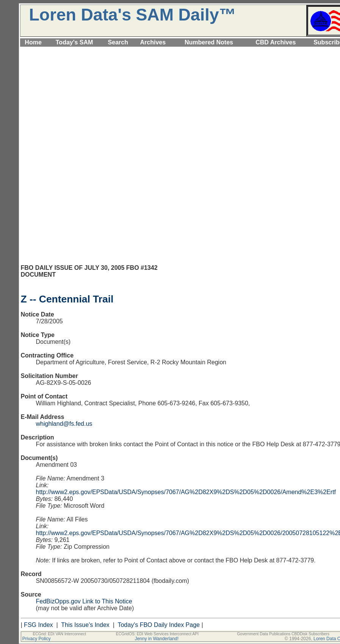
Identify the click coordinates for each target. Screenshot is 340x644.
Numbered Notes (209, 42)
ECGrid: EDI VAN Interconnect (59, 634)
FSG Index (38, 625)
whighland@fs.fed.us (64, 424)
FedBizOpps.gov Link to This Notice (84, 601)
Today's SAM (74, 42)
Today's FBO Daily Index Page (159, 625)
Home (33, 42)
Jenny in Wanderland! (157, 639)
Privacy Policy (37, 639)
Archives (153, 42)
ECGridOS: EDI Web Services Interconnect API (157, 634)
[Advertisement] (185, 101)
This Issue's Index (85, 625)
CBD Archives (276, 42)
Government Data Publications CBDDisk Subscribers (283, 634)
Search (118, 42)
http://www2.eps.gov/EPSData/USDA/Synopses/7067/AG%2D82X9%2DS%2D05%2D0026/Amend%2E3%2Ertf (186, 492)
